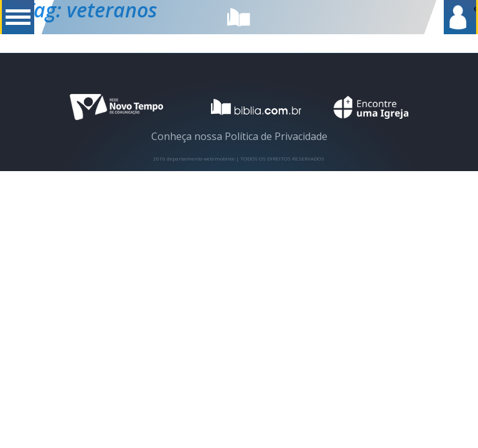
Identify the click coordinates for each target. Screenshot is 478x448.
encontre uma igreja (371, 107)
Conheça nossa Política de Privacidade (239, 136)
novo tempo (116, 107)
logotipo (248, 107)
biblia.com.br (239, 17)
